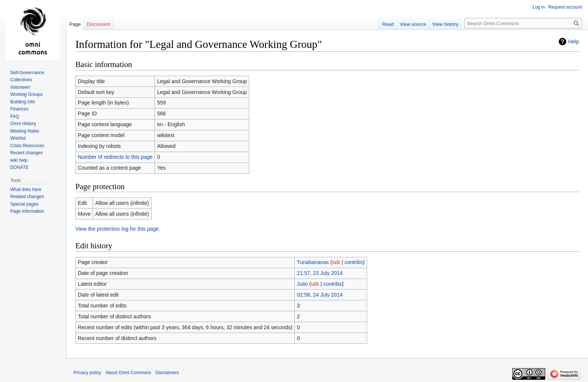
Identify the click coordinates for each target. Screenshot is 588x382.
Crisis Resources (27, 146)
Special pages (24, 204)
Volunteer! (20, 87)
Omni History (23, 124)
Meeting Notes (25, 131)
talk (336, 262)
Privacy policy (87, 373)
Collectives (21, 80)
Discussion (98, 24)
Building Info (22, 102)
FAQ (15, 116)
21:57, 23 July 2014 (320, 273)
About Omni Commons (128, 373)
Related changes (27, 197)
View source (413, 24)
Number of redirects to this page (115, 157)
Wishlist (18, 138)
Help (574, 42)
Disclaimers (167, 373)
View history (445, 24)
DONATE (19, 167)
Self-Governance (27, 73)
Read (388, 24)
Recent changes (26, 153)
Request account (565, 7)
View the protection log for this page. (118, 229)
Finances (19, 109)
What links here (26, 190)
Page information (27, 211)
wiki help (19, 160)
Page (75, 24)
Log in (539, 7)
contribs (354, 262)
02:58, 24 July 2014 (320, 295)
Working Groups (26, 94)
